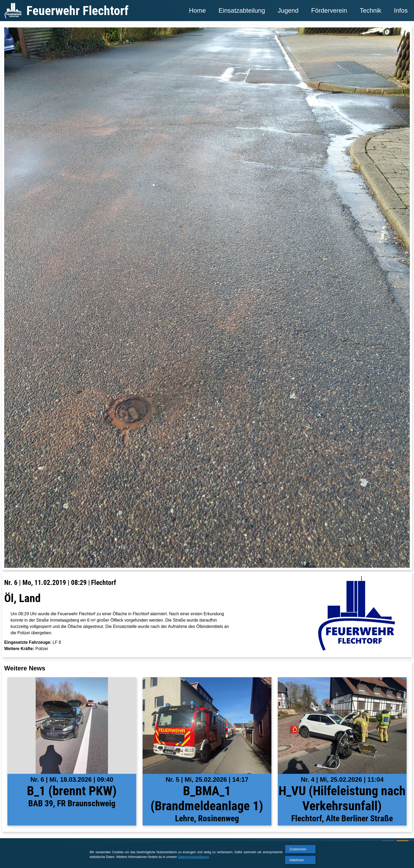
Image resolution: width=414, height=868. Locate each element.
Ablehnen (297, 860)
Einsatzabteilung (242, 10)
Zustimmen (298, 849)
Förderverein (329, 10)
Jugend (288, 10)
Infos (401, 10)
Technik (371, 10)
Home (197, 10)
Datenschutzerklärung (193, 857)
